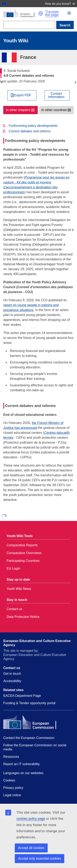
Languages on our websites (23, 773)
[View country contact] (57, 95)
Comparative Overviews (24, 553)
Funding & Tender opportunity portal (29, 703)
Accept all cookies (31, 848)
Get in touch (12, 674)
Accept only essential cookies (40, 858)
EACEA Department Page (22, 696)
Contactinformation (56, 95)
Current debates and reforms (30, 131)
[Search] (29, 25)
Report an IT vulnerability (22, 764)
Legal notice (12, 795)
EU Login (13, 568)
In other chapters (18, 110)
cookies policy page (31, 819)
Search (65, 25)
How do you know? (60, 4)
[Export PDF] (22, 95)
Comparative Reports (22, 545)
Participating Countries (23, 561)
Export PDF (23, 95)
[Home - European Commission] (21, 13)
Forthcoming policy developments (33, 126)
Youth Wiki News (19, 589)
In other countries (54, 110)
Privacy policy (13, 788)
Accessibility (12, 681)
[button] (41, 13)
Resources (11, 757)
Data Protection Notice (23, 617)
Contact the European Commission (29, 738)
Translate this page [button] (52, 13)
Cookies (9, 780)
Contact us (14, 609)
